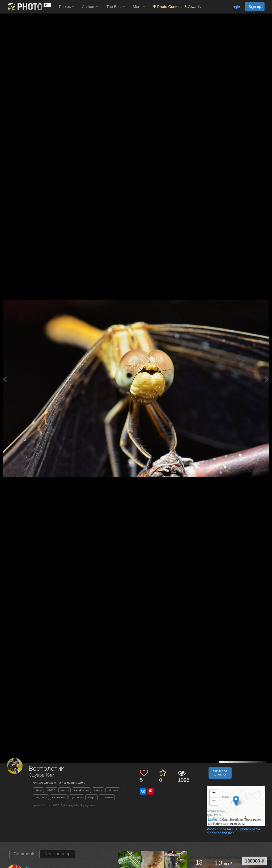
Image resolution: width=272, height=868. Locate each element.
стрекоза (107, 797)
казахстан (59, 797)
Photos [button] (67, 7)
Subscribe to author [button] (220, 773)
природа (76, 797)
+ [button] (214, 794)
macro (65, 790)
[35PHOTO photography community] (29, 7)
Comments (24, 854)
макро (92, 797)
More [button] (139, 7)
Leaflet (212, 819)
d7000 (51, 790)
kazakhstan (81, 790)
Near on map (57, 854)
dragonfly (41, 797)
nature (98, 790)
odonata (113, 790)
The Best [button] (116, 7)
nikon (38, 790)
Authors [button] (90, 7)
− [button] (214, 801)
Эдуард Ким (42, 775)
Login (235, 7)
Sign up (255, 7)
